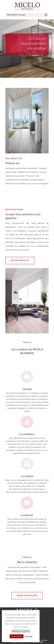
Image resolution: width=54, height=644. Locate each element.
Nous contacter (27, 596)
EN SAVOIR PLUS (20, 260)
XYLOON (44, 640)
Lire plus (29, 636)
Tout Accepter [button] (17, 636)
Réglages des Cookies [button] (21, 631)
